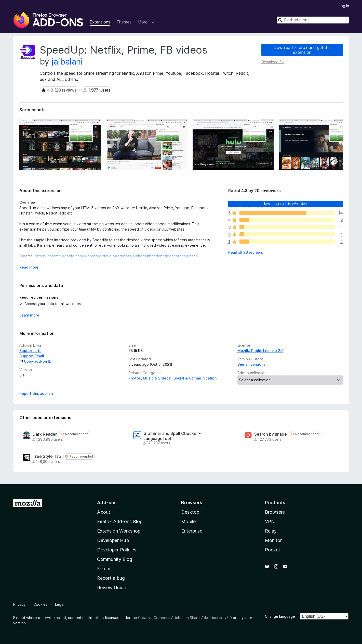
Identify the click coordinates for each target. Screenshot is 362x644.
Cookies (40, 604)
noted (61, 618)
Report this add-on (36, 393)
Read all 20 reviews (246, 252)
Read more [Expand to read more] (29, 267)
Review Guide (112, 588)
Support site (30, 351)
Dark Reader (45, 434)
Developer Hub (113, 540)
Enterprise (192, 531)
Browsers (275, 512)
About (104, 512)
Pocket (273, 550)
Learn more (29, 315)
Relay (271, 531)
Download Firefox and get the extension (302, 50)
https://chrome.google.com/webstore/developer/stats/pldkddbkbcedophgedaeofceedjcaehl (117, 256)
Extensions (100, 22)
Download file (273, 62)
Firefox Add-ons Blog (120, 521)
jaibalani (67, 62)
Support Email (32, 356)
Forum (104, 569)
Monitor (273, 540)
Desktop (190, 512)
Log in (344, 6)
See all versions (251, 364)
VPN (270, 521)
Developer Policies (117, 550)
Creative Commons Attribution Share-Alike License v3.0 (185, 618)
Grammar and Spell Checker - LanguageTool (172, 436)
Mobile (188, 521)
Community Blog (115, 559)
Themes (124, 22)
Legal (60, 604)
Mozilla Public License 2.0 (260, 351)
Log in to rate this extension (286, 203)
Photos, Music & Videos (150, 378)
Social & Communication (195, 378)
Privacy (19, 604)
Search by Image (271, 434)
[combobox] (313, 20)
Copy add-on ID (35, 361)
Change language (280, 616)
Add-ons (107, 503)
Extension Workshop (119, 531)
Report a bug (111, 578)
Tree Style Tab (47, 456)
